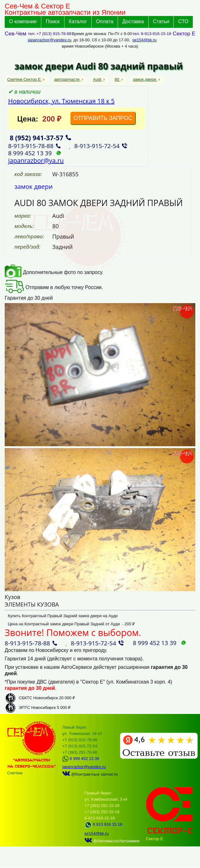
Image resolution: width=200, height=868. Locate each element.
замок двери (145, 79)
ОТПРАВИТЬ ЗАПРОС (103, 118)
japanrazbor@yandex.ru (50, 40)
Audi (98, 79)
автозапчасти (67, 79)
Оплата (105, 21)
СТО (183, 21)
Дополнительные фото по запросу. (54, 272)
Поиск (53, 21)
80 (117, 79)
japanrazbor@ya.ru (36, 160)
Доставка (133, 21)
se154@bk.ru (145, 40)
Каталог (78, 21)
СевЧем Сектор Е (25, 79)
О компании (23, 21)
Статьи (161, 21)
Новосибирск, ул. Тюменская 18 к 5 (61, 101)
